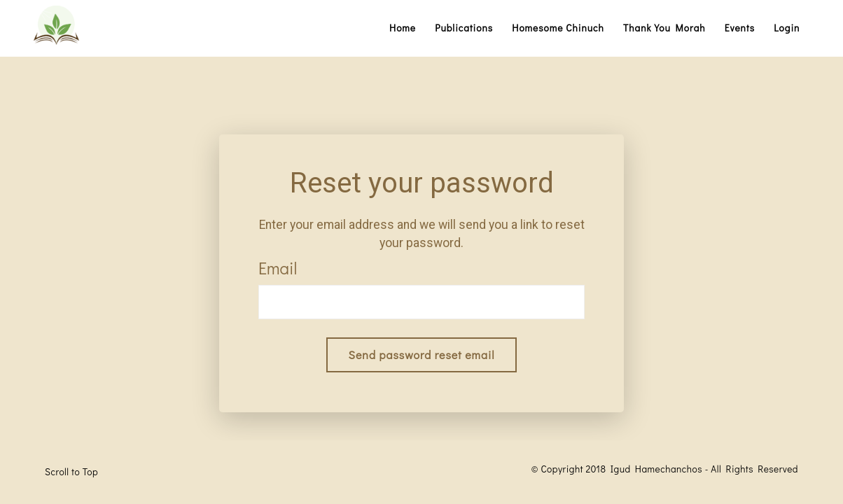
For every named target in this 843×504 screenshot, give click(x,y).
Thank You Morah (664, 28)
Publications (464, 28)
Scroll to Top (71, 472)
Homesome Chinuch (558, 28)
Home (403, 28)
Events (740, 28)
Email (278, 268)
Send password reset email (422, 355)
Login (787, 28)
